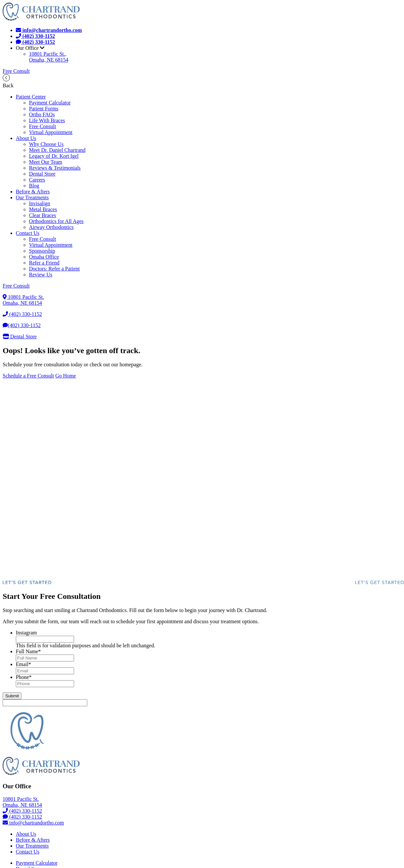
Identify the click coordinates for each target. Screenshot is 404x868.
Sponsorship (42, 251)
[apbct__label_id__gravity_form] (45, 703)
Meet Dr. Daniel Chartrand (57, 150)
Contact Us (28, 233)
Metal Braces (43, 209)
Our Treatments (32, 197)
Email (23, 664)
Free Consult (16, 71)
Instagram (26, 633)
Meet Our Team (46, 162)
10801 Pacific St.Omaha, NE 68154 (23, 300)
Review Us (41, 275)
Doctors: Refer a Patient (54, 269)
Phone (24, 677)
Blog (34, 186)
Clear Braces (42, 215)
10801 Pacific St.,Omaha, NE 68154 (49, 57)
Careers (37, 180)
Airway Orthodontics (51, 227)
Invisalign (40, 203)
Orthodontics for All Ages (56, 221)
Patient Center (31, 97)
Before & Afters (33, 192)
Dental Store (42, 174)
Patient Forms (44, 109)
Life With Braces (47, 120)
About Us (26, 138)
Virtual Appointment (51, 132)
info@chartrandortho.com (33, 823)
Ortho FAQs (42, 114)
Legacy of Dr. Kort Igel (54, 156)
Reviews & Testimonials (55, 168)
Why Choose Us (46, 144)
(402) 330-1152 (22, 314)
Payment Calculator (50, 103)
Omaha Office (44, 257)
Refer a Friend (44, 263)
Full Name (28, 651)
